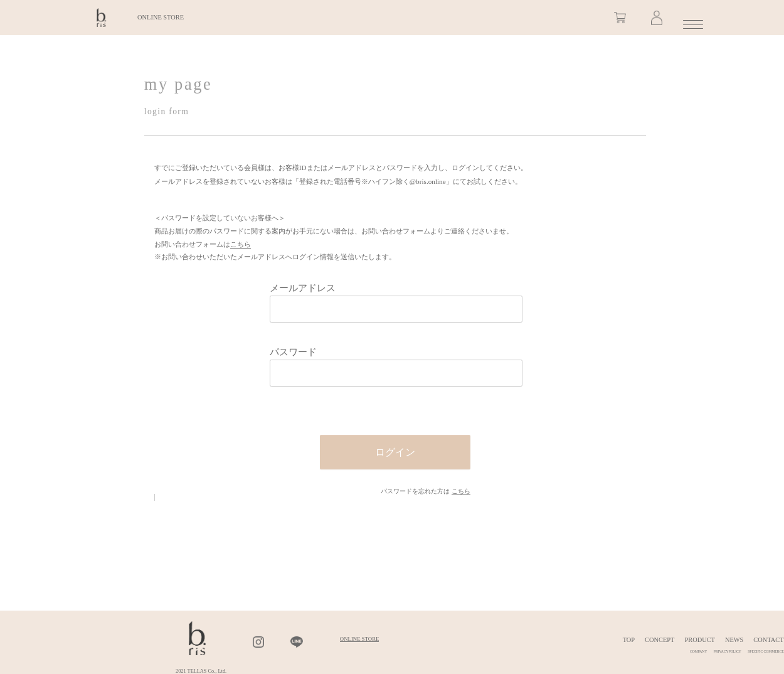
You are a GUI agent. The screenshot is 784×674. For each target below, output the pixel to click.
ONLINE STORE (161, 25)
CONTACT (768, 640)
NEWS (734, 640)
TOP (629, 640)
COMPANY (698, 651)
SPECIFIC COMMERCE (765, 651)
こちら (241, 244)
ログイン (395, 452)
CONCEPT (660, 640)
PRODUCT (700, 640)
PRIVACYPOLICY (728, 651)
